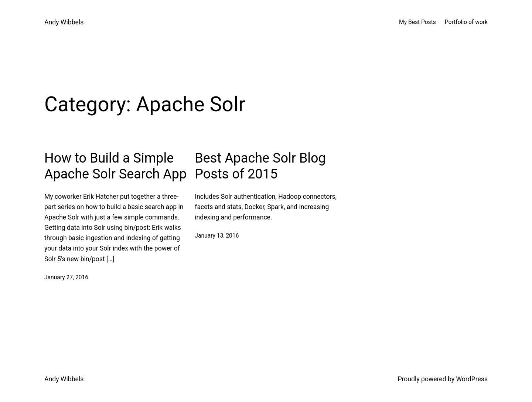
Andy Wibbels (64, 22)
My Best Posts (417, 22)
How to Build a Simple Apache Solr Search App (115, 166)
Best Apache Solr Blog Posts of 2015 (260, 166)
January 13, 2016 (217, 236)
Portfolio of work (466, 22)
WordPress (472, 379)
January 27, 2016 (66, 277)
